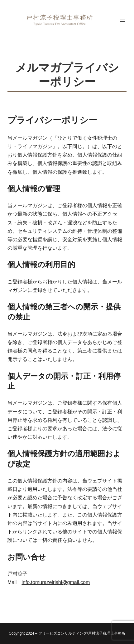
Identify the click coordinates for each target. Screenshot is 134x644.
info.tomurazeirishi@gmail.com (56, 582)
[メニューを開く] (123, 20)
